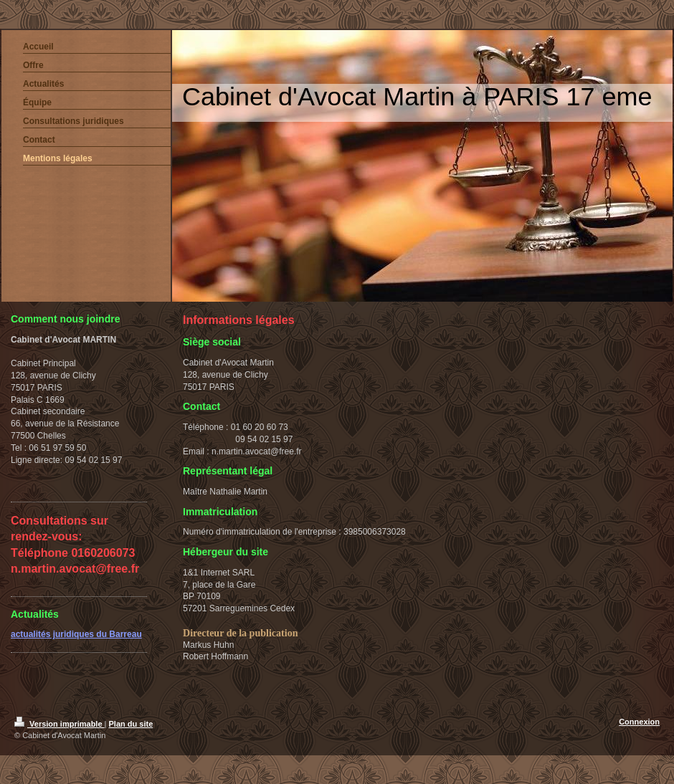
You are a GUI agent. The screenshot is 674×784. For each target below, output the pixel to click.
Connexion (639, 722)
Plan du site (131, 724)
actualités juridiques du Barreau (76, 634)
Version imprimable (60, 724)
